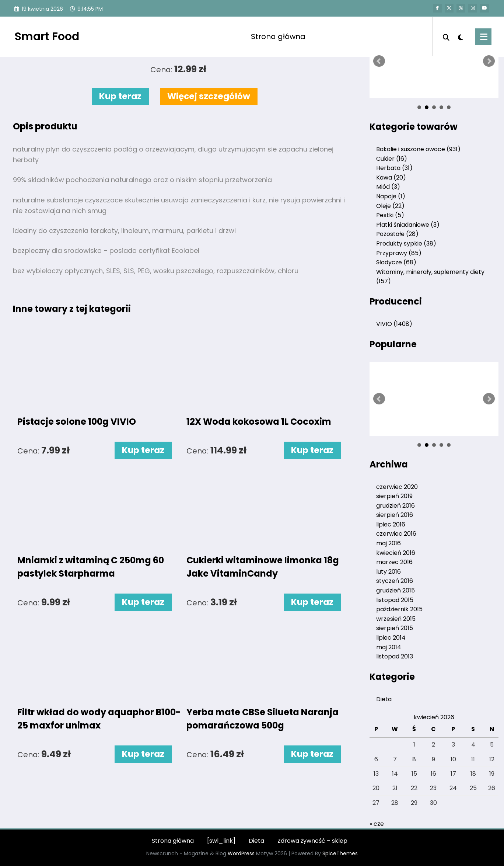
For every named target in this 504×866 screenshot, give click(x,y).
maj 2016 (388, 543)
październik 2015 (399, 609)
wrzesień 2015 (396, 619)
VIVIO (394, 324)
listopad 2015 (395, 600)
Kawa (391, 178)
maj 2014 (389, 647)
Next (489, 61)
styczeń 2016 (395, 581)
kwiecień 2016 (396, 553)
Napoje (391, 196)
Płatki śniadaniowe (408, 225)
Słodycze (396, 262)
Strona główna (278, 36)
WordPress (241, 853)
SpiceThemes (340, 853)
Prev (379, 61)
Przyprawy (399, 253)
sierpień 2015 (395, 628)
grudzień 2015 (395, 590)
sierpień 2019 (394, 496)
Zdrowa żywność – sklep (312, 841)
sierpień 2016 (395, 515)
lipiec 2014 (391, 638)
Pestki (390, 215)
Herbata (394, 168)
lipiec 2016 (391, 524)
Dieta (384, 699)
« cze (377, 824)
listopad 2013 (395, 656)
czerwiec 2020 (397, 487)
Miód (388, 187)
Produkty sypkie (406, 244)
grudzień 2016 (395, 506)
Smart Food (47, 36)
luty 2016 (388, 572)
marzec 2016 (394, 562)
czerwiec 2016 (396, 534)
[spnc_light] (461, 36)
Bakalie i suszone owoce (418, 149)
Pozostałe (397, 234)
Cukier (392, 159)
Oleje (390, 206)
